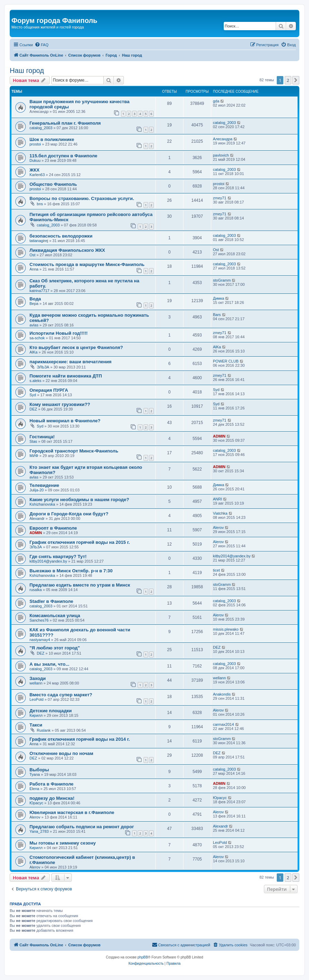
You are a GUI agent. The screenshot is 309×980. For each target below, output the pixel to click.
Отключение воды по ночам (61, 753)
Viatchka (220, 513)
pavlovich (221, 155)
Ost (32, 255)
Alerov (218, 528)
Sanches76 (39, 620)
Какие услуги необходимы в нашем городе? (79, 500)
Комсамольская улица (55, 616)
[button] (296, 80)
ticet (216, 570)
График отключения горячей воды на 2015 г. (80, 542)
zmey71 (220, 198)
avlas (34, 325)
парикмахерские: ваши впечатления (71, 362)
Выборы (39, 770)
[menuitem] (42, 45)
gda (216, 101)
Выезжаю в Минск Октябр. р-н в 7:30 (71, 571)
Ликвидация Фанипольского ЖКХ (67, 250)
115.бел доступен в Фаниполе (63, 156)
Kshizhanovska (42, 504)
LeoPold (36, 699)
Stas (33, 441)
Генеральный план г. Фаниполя (65, 123)
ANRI (217, 499)
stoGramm (222, 280)
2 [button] (288, 80)
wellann (36, 683)
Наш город (27, 70)
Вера (34, 304)
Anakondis (222, 694)
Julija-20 (37, 490)
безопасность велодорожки (61, 236)
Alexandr (37, 518)
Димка (218, 298)
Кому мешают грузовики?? (60, 404)
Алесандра (223, 139)
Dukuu (35, 160)
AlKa (33, 352)
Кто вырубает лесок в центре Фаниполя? (76, 347)
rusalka (36, 590)
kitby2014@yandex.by (48, 561)
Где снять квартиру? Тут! (58, 557)
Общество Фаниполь (53, 184)
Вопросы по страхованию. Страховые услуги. (82, 198)
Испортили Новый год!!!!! (59, 333)
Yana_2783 (39, 831)
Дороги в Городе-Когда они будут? (69, 514)
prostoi (35, 144)
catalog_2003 (41, 128)
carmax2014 (224, 724)
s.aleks (35, 381)
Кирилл (36, 715)
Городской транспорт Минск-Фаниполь (74, 451)
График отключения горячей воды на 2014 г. (80, 739)
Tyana (35, 774)
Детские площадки (51, 711)
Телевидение (44, 485)
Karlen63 (37, 175)
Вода (35, 299)
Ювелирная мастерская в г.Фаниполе (72, 812)
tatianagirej (39, 241)
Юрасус (36, 803)
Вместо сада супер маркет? (61, 695)
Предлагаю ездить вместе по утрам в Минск (80, 585)
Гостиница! (42, 437)
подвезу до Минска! (52, 798)
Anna (34, 269)
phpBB (143, 957)
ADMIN (219, 436)
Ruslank (44, 730)
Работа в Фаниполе (51, 784)
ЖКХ (35, 170)
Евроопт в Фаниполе (53, 528)
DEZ (33, 409)
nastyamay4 (40, 640)
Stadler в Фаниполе (51, 601)
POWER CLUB (226, 361)
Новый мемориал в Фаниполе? (65, 421)
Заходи (38, 678)
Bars (217, 315)
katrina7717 (40, 291)
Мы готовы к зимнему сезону (63, 843)
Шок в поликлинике (52, 139)
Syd (33, 395)
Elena (34, 789)
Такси (36, 725)
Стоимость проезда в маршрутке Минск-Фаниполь (87, 264)
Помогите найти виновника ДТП (66, 376)
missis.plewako (226, 629)
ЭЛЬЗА (43, 367)
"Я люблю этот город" (55, 648)
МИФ (34, 456)
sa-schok (37, 338)
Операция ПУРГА (49, 390)
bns (40, 204)
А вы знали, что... (49, 664)
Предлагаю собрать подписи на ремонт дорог (82, 827)
